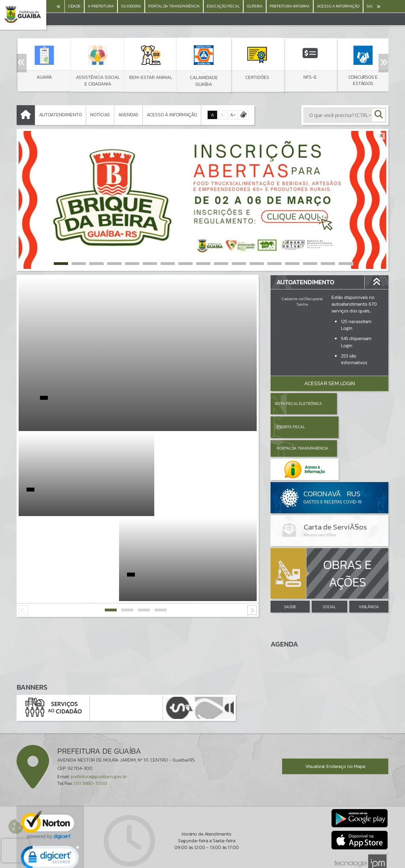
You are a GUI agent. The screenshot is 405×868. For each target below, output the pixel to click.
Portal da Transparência (292, 427)
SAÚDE (290, 565)
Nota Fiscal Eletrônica (298, 404)
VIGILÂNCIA (369, 565)
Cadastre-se (292, 299)
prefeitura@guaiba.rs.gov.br (99, 734)
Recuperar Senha (310, 302)
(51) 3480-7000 (91, 741)
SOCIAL (329, 565)
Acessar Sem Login (329, 383)
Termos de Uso (203, 854)
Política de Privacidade (202, 860)
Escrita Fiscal (350, 404)
